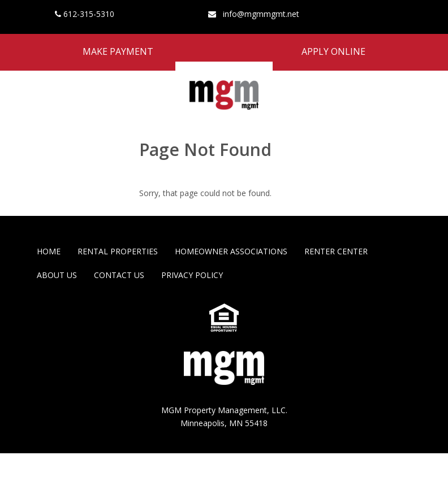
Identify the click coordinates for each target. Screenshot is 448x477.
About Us (57, 275)
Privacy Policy (192, 275)
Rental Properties (118, 251)
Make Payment (118, 51)
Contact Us (119, 275)
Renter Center (336, 251)
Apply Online (333, 51)
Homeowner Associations (231, 251)
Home (49, 251)
